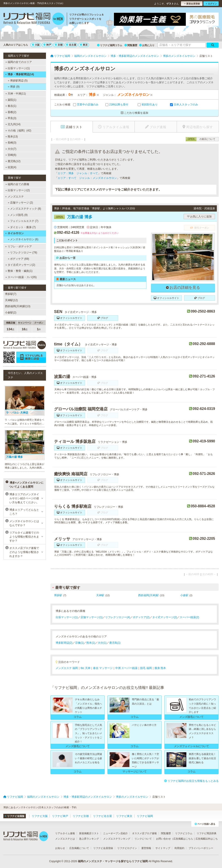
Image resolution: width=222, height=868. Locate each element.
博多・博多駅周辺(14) (20, 74)
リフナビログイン (127, 848)
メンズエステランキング (117, 839)
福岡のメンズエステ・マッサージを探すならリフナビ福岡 (113, 861)
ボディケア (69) (18, 259)
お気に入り (147, 45)
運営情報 (146, 848)
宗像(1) (79, 643)
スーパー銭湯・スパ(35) (21, 277)
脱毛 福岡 (146, 668)
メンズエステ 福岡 (67, 668)
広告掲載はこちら (183, 839)
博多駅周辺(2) (64, 643)
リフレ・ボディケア (18, 246)
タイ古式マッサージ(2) (20, 265)
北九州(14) (13, 124)
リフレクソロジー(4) (118, 617)
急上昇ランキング (89, 839)
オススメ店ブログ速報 (144, 833)
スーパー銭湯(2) (189, 617)
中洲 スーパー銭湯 (126, 668)
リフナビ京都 (81, 816)
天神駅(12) (11, 300)
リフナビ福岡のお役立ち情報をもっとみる (191, 781)
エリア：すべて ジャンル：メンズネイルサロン (87, 178)
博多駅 (58, 595)
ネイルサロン (14, 233)
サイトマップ (163, 848)
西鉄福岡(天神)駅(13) (18, 306)
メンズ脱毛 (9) (18, 215)
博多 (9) (14, 87)
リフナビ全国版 (14, 816)
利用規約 (179, 848)
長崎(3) (11, 143)
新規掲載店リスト (89, 833)
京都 (59, 45)
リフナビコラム (184, 833)
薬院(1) (11, 100)
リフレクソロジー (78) (23, 253)
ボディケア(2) (141, 617)
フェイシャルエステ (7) (23, 221)
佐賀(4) (11, 167)
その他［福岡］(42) (18, 131)
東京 (84, 45)
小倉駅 (184, 595)
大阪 (36, 45)
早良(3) (11, 118)
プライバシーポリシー (201, 848)
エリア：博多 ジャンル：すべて (78, 173)
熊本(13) (12, 137)
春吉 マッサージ (103, 668)
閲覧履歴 (131, 45)
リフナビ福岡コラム (110, 45)
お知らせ (60, 848)
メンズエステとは (65, 839)
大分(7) (11, 149)
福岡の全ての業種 (17, 184)
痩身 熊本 (160, 668)
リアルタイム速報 (65, 833)
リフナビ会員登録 (103, 848)
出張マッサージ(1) (18, 68)
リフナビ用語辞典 (207, 833)
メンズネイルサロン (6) (23, 239)
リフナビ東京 (124, 816)
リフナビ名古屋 (102, 816)
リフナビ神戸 (60, 816)
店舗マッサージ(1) (92, 617)
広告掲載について (79, 848)
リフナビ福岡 (145, 816)
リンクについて (143, 839)
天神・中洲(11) (16, 94)
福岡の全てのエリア (19, 62)
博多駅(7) (11, 294)
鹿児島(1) (115, 643)
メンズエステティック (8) (24, 209)
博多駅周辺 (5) (18, 81)
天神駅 (100, 595)
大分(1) (102, 643)
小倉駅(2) (11, 313)
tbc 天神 (85, 668)
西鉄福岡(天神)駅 (148, 595)
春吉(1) (11, 106)
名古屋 (71, 45)
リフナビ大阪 (40, 816)
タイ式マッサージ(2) (165, 617)
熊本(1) (91, 643)
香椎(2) (11, 112)
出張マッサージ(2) (18, 190)
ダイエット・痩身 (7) (22, 227)
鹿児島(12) (13, 161)
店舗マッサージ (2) (20, 203)
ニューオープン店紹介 (115, 833)
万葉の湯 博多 (73, 217)
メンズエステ (14, 197)
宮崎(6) (11, 155)
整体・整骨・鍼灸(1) (19, 271)
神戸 (47, 45)
